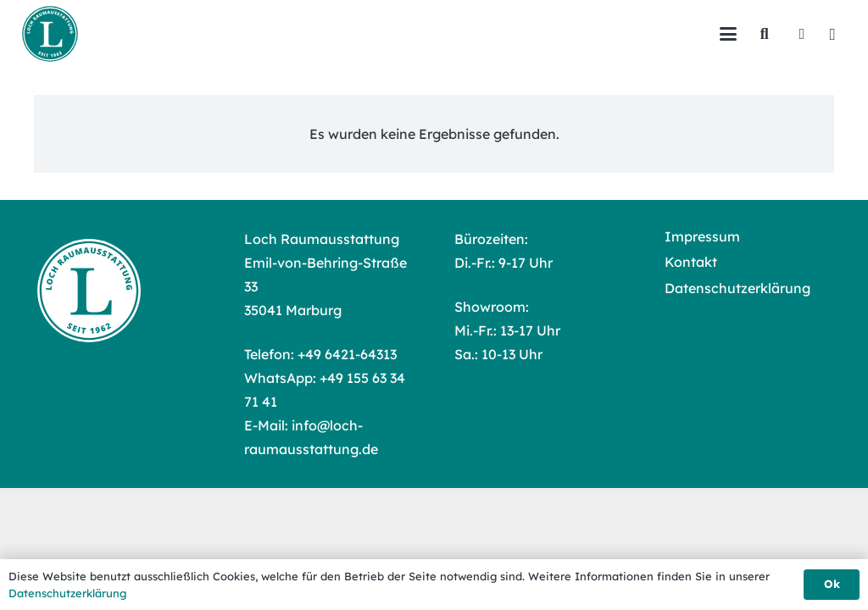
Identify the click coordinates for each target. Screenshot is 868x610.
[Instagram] (832, 34)
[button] (728, 34)
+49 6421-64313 (347, 354)
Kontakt (691, 262)
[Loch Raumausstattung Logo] (50, 34)
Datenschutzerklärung (737, 288)
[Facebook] (802, 34)
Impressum (702, 236)
